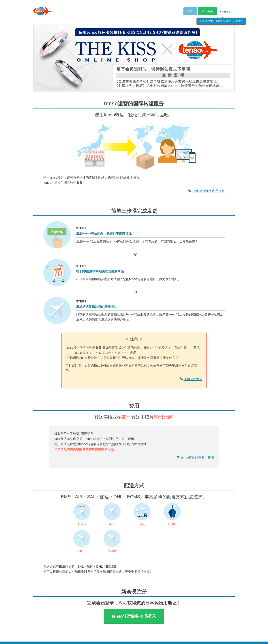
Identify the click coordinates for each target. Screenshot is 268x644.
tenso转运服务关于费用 (197, 457)
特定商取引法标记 (226, 637)
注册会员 (207, 10)
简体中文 (230, 20)
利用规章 (187, 637)
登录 (190, 10)
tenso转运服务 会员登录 (134, 591)
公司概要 (170, 637)
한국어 (239, 20)
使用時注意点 (193, 379)
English (212, 20)
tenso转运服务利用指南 (208, 191)
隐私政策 (204, 637)
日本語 (204, 20)
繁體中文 (220, 20)
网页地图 (249, 637)
